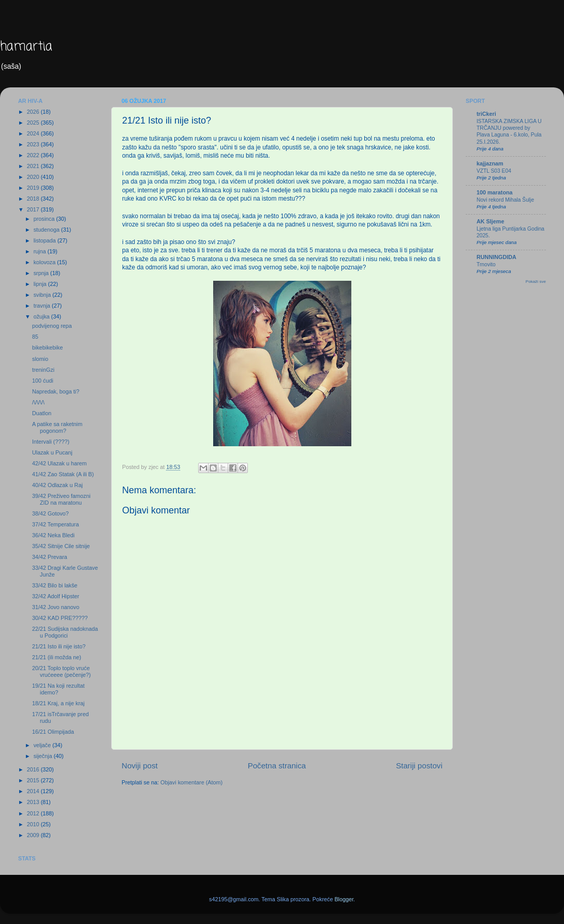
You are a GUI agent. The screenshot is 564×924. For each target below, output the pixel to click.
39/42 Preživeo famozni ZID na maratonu (61, 499)
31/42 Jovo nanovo (56, 607)
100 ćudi (43, 381)
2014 (34, 791)
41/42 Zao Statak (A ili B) (63, 474)
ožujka (42, 316)
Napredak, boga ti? (56, 391)
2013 (34, 802)
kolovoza (46, 262)
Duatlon (42, 413)
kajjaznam (490, 163)
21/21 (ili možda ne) (57, 657)
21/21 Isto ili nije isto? (59, 646)
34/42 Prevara (50, 557)
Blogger (344, 899)
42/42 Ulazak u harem (60, 463)
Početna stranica (277, 766)
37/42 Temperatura (55, 524)
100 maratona (495, 192)
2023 (34, 144)
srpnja (42, 273)
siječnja (44, 756)
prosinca (45, 219)
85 (35, 337)
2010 (34, 824)
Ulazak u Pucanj (52, 452)
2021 (34, 166)
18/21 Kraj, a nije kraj (58, 703)
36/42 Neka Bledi (53, 535)
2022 (34, 155)
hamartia (26, 47)
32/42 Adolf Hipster (56, 596)
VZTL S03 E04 (494, 171)
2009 (34, 835)
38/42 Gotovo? (50, 513)
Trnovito (486, 264)
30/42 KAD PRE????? (60, 618)
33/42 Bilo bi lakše (55, 585)
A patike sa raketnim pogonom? (57, 427)
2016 (34, 769)
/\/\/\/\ (38, 402)
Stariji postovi (419, 766)
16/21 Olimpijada (53, 732)
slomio (40, 359)
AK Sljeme (490, 221)
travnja (43, 306)
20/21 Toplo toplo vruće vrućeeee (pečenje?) (61, 671)
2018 (34, 199)
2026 (34, 112)
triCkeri (486, 114)
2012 (34, 813)
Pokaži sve (536, 282)
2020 (34, 177)
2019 (34, 188)
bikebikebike (47, 347)
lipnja (41, 284)
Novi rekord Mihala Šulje (505, 200)
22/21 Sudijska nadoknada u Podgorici (65, 632)
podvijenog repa (52, 326)
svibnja (43, 295)
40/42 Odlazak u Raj (57, 485)
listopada (46, 240)
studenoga (47, 230)
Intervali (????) (51, 442)
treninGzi (43, 370)
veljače (43, 745)
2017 (34, 209)
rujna (41, 251)
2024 (34, 133)
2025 (34, 123)
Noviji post (140, 766)
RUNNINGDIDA (496, 257)
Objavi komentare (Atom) (191, 782)
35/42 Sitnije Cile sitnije (61, 546)
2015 (34, 780)
